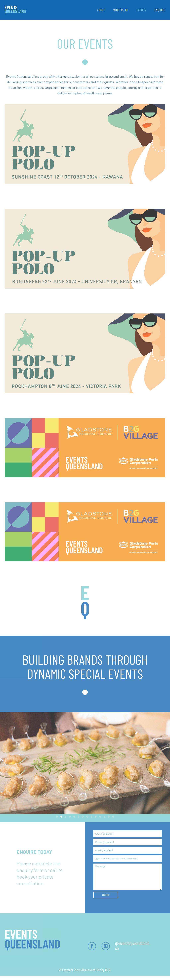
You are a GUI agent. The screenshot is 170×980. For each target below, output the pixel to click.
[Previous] (5, 763)
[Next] (165, 763)
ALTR (108, 970)
